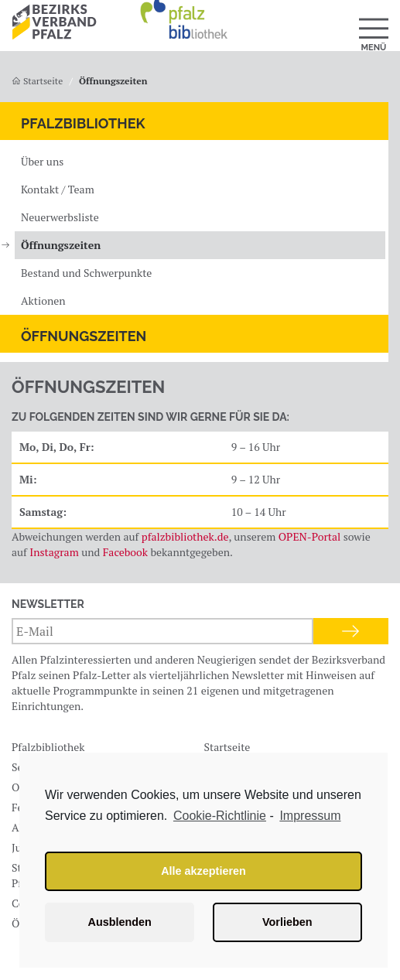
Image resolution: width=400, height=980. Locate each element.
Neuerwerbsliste (60, 217)
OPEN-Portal (310, 536)
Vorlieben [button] (287, 922)
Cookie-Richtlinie (220, 816)
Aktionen (43, 300)
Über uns (42, 161)
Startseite (37, 81)
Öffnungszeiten (61, 245)
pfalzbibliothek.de (185, 536)
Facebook (125, 552)
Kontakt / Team (58, 189)
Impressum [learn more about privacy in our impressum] (310, 816)
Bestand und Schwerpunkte (86, 273)
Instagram (54, 552)
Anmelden (351, 631)
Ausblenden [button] (120, 922)
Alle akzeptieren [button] (203, 871)
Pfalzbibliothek (83, 123)
